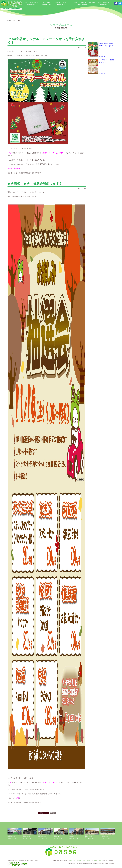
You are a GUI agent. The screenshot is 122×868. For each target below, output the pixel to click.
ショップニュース (61, 4)
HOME (9, 20)
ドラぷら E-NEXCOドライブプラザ (80, 861)
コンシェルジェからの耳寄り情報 (83, 4)
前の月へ (44, 813)
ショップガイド (46, 4)
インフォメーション (31, 4)
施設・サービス (103, 4)
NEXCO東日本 (99, 861)
